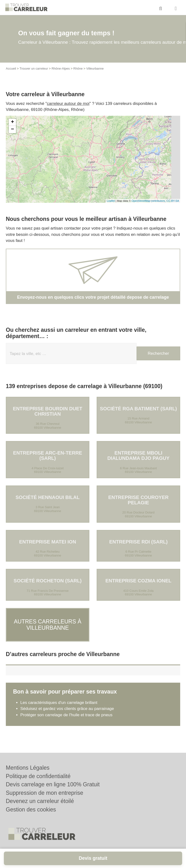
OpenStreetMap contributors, (149, 201)
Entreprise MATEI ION (48, 542)
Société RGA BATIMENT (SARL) (139, 409)
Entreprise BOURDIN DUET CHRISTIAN (48, 411)
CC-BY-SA (173, 201)
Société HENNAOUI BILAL (47, 497)
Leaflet (111, 201)
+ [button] (12, 122)
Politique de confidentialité (38, 776)
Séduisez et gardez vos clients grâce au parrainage (67, 704)
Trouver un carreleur (34, 69)
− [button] (12, 130)
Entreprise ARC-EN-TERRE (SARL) (48, 456)
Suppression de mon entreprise (45, 793)
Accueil (11, 69)
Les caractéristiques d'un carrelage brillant (59, 698)
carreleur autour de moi (68, 104)
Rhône (78, 69)
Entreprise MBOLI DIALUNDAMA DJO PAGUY (138, 456)
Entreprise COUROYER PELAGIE (138, 500)
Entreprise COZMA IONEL (138, 581)
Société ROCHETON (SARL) (48, 581)
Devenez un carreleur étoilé (40, 801)
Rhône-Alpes (61, 69)
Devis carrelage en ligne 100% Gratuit (53, 784)
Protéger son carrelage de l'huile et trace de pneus (66, 710)
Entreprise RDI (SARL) (138, 542)
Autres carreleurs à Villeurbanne (48, 622)
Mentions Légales (28, 768)
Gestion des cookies (31, 810)
